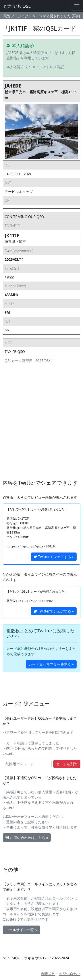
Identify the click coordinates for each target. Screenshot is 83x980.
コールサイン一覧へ (21, 930)
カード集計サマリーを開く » (51, 664)
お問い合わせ (70, 974)
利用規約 (48, 974)
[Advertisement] (41, 428)
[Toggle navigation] (77, 6)
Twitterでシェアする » (54, 557)
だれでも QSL (17, 6)
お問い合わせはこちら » (27, 838)
